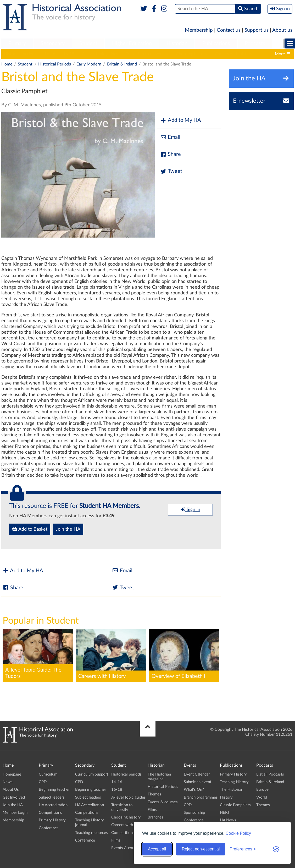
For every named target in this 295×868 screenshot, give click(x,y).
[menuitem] (17, 44)
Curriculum (48, 774)
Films (116, 840)
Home (7, 64)
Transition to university (147, 54)
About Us (11, 790)
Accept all (157, 849)
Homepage (12, 774)
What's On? (194, 790)
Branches (155, 817)
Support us (257, 30)
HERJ (224, 813)
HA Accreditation (53, 805)
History (226, 797)
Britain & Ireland (122, 64)
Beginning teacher (54, 790)
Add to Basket (30, 529)
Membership (199, 30)
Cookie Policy (238, 833)
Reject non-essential (201, 849)
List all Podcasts (270, 774)
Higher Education (132, 43)
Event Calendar (197, 774)
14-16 (50, 54)
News (8, 782)
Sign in (190, 509)
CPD (43, 782)
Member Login (15, 813)
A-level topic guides (100, 54)
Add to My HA (180, 120)
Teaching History (234, 782)
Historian (177, 43)
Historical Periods (55, 64)
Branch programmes (201, 797)
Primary (17, 43)
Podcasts (255, 43)
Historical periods (20, 54)
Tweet (171, 171)
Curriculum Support (92, 774)
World (262, 797)
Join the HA (68, 529)
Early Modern (89, 64)
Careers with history (234, 54)
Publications (216, 43)
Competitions (50, 813)
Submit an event (197, 782)
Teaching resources (91, 833)
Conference (49, 828)
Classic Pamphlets (235, 805)
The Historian (232, 790)
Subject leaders (52, 797)
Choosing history (191, 54)
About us (282, 30)
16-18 (69, 54)
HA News (228, 820)
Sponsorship (194, 813)
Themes (154, 794)
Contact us (229, 30)
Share (170, 154)
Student (88, 43)
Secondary (53, 43)
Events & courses (126, 848)
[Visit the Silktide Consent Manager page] (276, 849)
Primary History (52, 820)
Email (170, 137)
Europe (262, 790)
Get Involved (14, 797)
